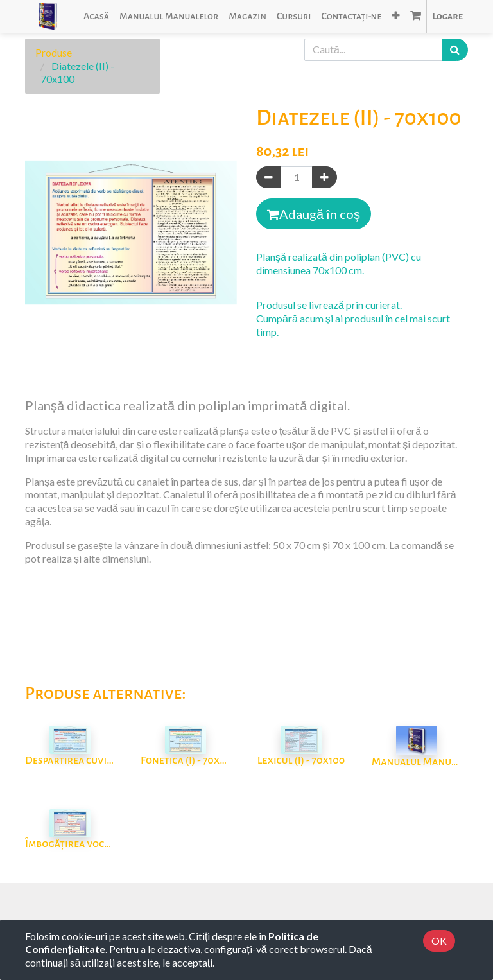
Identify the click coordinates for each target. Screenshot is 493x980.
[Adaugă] (324, 178)
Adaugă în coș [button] (314, 214)
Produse (54, 52)
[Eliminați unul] (269, 178)
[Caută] (455, 50)
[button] (396, 16)
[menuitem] (96, 16)
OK (439, 941)
